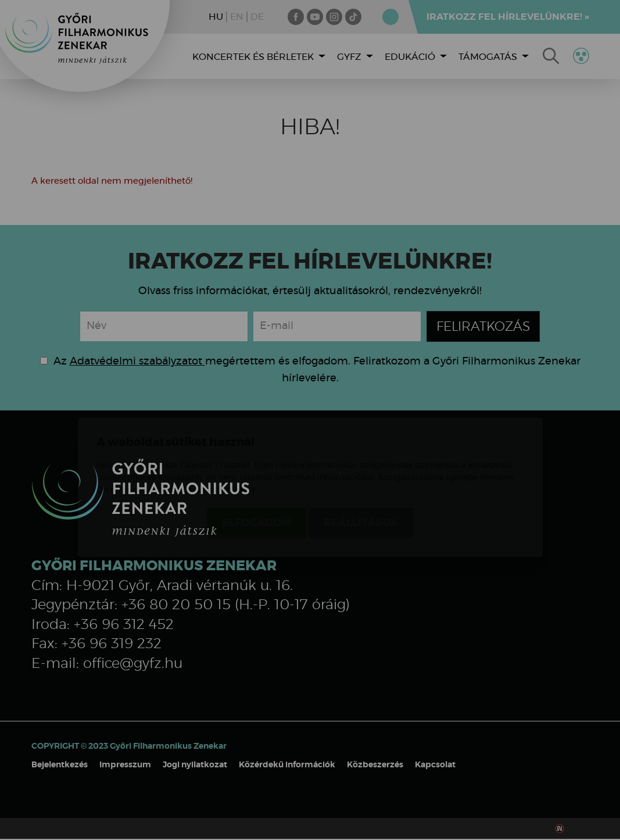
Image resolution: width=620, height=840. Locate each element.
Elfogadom (257, 456)
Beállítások (361, 456)
